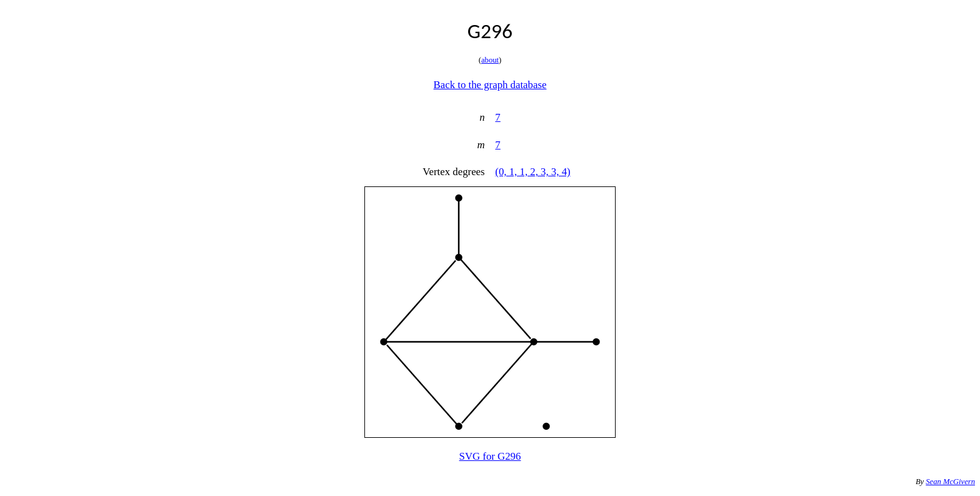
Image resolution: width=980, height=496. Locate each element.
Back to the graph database (490, 85)
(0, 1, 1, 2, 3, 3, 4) (532, 172)
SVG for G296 (490, 456)
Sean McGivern (950, 482)
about (490, 60)
